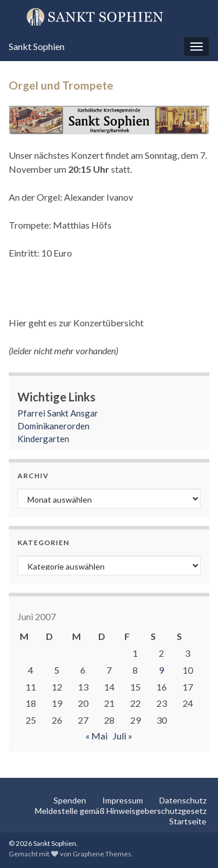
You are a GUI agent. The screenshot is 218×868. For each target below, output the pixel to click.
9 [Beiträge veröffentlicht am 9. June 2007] (161, 670)
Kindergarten (43, 439)
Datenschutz (183, 800)
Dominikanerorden (53, 426)
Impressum (123, 800)
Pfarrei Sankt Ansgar (58, 413)
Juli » (123, 736)
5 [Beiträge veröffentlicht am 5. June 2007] (57, 670)
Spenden (70, 800)
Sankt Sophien (37, 46)
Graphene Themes (102, 854)
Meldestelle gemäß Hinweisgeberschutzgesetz (121, 811)
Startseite (188, 821)
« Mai (97, 736)
